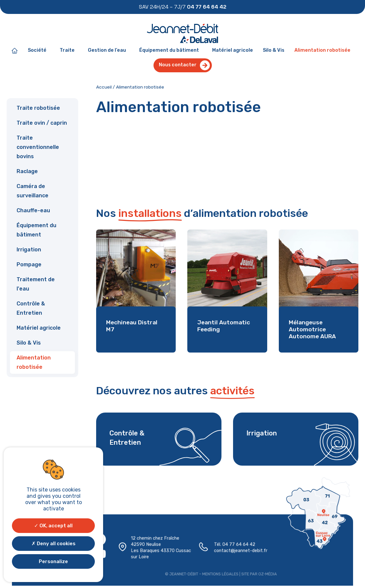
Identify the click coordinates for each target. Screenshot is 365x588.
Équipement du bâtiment (171, 51)
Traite (69, 51)
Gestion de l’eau (109, 51)
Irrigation (29, 250)
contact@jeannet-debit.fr (240, 551)
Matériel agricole (233, 50)
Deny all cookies (54, 544)
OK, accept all (53, 526)
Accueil (104, 87)
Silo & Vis (274, 50)
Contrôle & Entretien (31, 308)
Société (39, 51)
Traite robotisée (38, 108)
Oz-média (266, 573)
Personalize (53, 561)
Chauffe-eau (33, 210)
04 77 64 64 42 (238, 545)
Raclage (27, 171)
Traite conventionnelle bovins (38, 147)
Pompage (29, 264)
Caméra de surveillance (32, 191)
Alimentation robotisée (322, 50)
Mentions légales (220, 573)
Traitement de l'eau (36, 284)
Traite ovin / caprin (42, 123)
